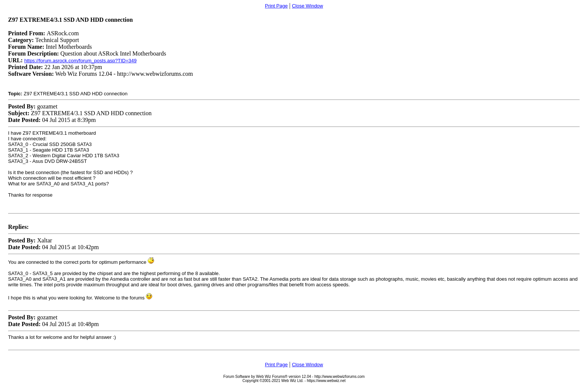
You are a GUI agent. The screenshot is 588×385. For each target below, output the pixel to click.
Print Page (276, 6)
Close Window (307, 6)
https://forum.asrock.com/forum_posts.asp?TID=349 (81, 61)
